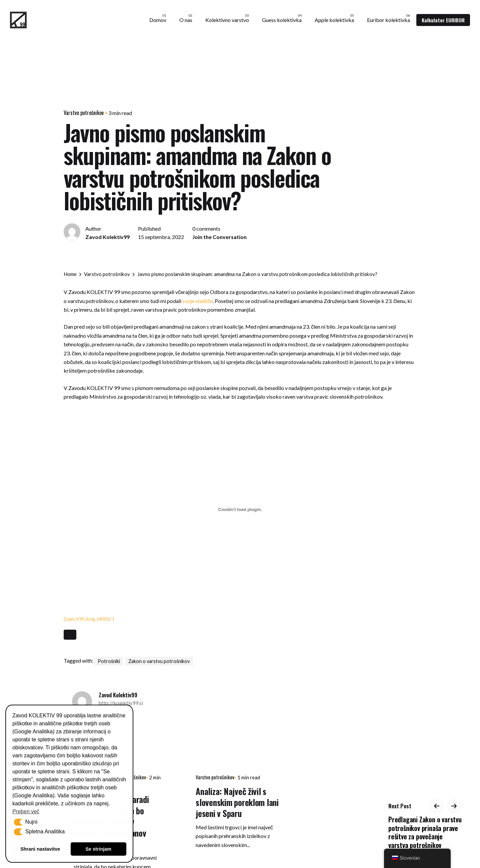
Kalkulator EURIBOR (443, 20)
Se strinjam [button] (98, 849)
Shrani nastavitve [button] (40, 849)
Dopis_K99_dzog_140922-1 (89, 619)
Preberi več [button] (26, 811)
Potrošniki (109, 661)
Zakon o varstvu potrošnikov (159, 661)
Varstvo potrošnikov (84, 113)
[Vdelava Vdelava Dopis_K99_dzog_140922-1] (240, 509)
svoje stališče (197, 301)
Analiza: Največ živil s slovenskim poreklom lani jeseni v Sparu (237, 802)
